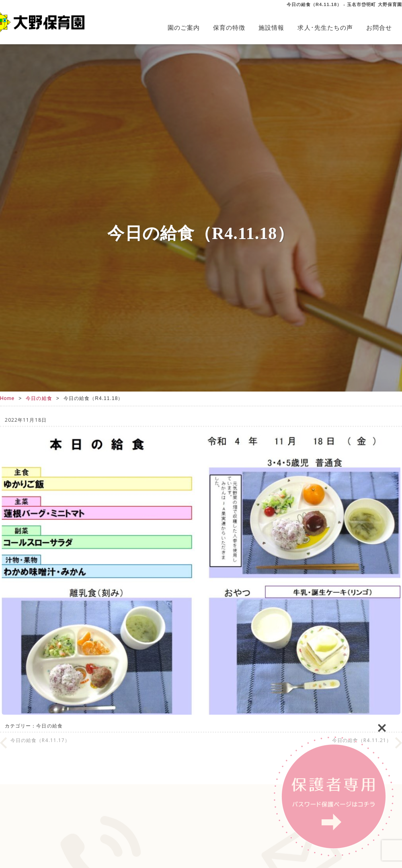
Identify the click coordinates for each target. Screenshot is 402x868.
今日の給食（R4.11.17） (40, 740)
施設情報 (271, 28)
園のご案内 (184, 28)
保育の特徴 (229, 28)
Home (7, 398)
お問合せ (379, 28)
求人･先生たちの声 (325, 28)
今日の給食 (39, 398)
